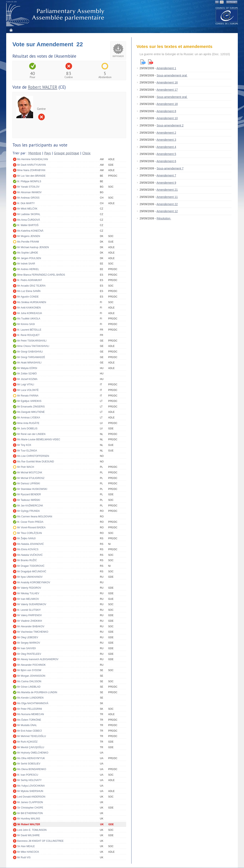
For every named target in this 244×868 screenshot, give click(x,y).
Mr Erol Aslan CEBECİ (29, 731)
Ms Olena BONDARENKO (32, 769)
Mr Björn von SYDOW (29, 670)
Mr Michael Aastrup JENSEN (33, 247)
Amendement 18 (167, 104)
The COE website (227, 16)
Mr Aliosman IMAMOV (29, 192)
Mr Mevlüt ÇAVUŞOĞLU (31, 747)
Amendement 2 (166, 133)
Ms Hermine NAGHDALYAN (33, 159)
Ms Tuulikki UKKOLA (29, 319)
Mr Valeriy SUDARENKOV (32, 604)
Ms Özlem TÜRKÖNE (29, 720)
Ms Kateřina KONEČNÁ (30, 231)
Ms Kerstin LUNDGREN (30, 698)
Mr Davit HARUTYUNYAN (31, 165)
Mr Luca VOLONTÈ (28, 390)
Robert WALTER (43, 87)
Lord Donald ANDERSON (31, 797)
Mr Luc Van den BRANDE (31, 176)
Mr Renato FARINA (28, 396)
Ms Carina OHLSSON (29, 681)
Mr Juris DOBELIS (27, 429)
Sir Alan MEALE (26, 846)
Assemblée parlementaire (56, 15)
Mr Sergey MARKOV (29, 643)
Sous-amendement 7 (170, 168)
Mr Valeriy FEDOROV (29, 588)
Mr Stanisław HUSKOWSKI (32, 489)
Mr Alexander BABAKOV (31, 626)
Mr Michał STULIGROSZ (31, 478)
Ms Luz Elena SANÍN (29, 291)
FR (222, 2)
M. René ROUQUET (28, 335)
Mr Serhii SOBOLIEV (29, 764)
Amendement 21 (167, 190)
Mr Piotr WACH (26, 467)
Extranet (232, 2)
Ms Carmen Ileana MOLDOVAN (35, 517)
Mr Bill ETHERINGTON (30, 813)
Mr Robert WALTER (29, 824)
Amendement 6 (166, 161)
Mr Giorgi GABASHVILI (30, 352)
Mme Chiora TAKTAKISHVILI (33, 346)
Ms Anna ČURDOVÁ (29, 220)
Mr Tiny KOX (24, 445)
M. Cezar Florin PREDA (30, 522)
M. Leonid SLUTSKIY (29, 610)
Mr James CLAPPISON (30, 802)
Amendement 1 (166, 68)
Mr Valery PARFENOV (29, 615)
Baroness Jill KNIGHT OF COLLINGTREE (40, 841)
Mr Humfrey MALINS (29, 819)
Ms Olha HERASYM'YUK (31, 758)
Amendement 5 (166, 154)
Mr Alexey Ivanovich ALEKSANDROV (38, 659)
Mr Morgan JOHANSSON (31, 676)
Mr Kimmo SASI (26, 324)
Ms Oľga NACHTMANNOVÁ (33, 703)
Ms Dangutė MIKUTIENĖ (31, 412)
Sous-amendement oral (172, 75)
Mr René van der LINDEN (31, 434)
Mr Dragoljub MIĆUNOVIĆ (32, 572)
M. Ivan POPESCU (28, 775)
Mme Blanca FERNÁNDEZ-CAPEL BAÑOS (41, 275)
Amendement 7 (166, 175)
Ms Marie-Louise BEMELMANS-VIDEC (39, 439)
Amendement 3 (166, 140)
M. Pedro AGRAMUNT (30, 280)
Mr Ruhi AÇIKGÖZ (27, 742)
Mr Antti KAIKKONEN (29, 308)
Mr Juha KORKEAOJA (30, 313)
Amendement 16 (167, 82)
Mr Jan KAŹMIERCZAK (30, 506)
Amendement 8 (166, 111)
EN (217, 2)
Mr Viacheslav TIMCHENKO (33, 632)
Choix (86, 153)
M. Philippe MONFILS (29, 181)
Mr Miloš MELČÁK (27, 209)
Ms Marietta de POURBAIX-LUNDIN (37, 692)
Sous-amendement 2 (170, 125)
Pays (48, 153)
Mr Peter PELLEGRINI (30, 709)
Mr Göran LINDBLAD (29, 687)
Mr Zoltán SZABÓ (27, 374)
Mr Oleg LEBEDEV (28, 637)
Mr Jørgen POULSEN (29, 258)
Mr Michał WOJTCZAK (30, 473)
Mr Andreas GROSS (28, 198)
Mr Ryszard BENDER (29, 494)
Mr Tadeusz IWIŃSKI (29, 500)
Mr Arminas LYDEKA (29, 418)
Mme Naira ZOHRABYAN (31, 170)
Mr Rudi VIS (24, 857)
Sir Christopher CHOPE (30, 808)
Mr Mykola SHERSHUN (30, 791)
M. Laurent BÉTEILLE (29, 330)
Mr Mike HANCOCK (28, 852)
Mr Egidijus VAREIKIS (29, 401)
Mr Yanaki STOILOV (28, 187)
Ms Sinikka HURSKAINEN (32, 302)
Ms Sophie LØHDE (28, 253)
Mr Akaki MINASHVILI (29, 363)
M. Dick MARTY (26, 203)
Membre (35, 153)
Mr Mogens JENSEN (29, 236)
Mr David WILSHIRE (28, 835)
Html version (143, 62)
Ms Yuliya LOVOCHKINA (31, 786)
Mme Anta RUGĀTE (28, 423)
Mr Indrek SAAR (26, 264)
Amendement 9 (166, 183)
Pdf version (151, 62)
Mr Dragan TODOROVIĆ (31, 566)
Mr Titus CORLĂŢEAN (29, 533)
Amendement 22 (167, 204)
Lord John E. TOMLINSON (32, 830)
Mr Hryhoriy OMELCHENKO (33, 753)
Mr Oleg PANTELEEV (29, 654)
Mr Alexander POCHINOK (31, 665)
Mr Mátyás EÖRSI (27, 368)
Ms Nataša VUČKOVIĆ (30, 555)
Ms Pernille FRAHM (28, 242)
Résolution (164, 218)
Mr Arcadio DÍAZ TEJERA (31, 286)
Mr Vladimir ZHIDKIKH (30, 621)
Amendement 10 (167, 118)
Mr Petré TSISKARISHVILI (32, 341)
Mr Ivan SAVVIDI (26, 648)
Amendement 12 (167, 211)
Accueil (11, 30)
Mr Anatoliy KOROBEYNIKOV (34, 582)
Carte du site (11, 2)
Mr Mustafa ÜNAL (27, 725)
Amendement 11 (167, 197)
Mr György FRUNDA (28, 511)
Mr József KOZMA (27, 379)
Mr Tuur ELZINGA (27, 451)
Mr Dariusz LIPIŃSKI (29, 483)
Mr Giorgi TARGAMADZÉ (31, 357)
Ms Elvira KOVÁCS (28, 549)
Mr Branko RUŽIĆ (27, 560)
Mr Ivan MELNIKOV (28, 599)
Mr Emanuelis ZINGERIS (31, 407)
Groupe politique (67, 153)
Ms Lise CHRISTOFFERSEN (33, 456)
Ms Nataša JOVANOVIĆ (30, 544)
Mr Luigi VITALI (26, 385)
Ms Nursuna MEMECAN (30, 714)
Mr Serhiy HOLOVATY (29, 780)
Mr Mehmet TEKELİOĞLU (32, 736)
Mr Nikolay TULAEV (28, 593)
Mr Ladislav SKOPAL (29, 214)
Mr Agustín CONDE (28, 297)
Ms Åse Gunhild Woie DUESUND (36, 462)
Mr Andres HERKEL (28, 269)
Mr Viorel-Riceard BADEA (31, 527)
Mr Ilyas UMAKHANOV (30, 577)
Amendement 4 (166, 147)
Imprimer (118, 56)
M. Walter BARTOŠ (28, 225)
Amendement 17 (167, 90)
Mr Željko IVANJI (26, 538)
